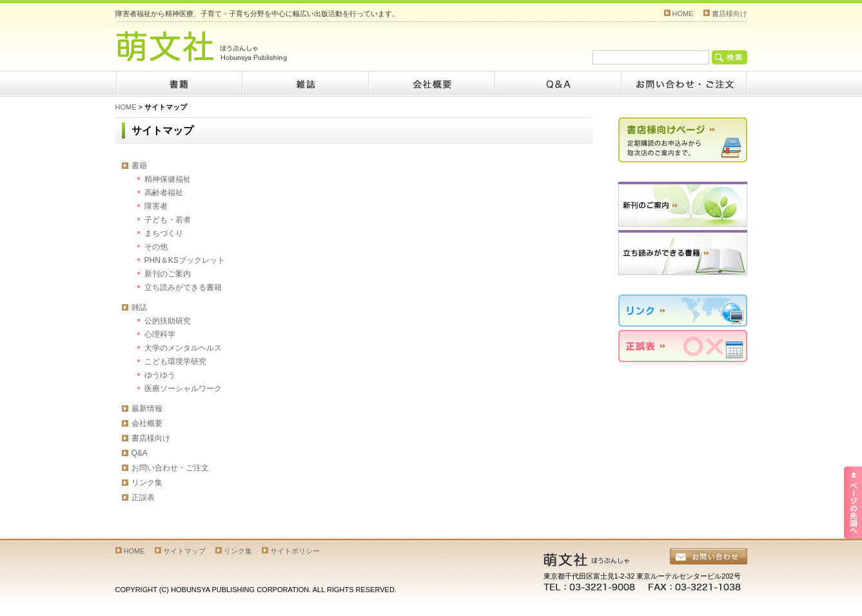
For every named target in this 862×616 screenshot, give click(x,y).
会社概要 (431, 84)
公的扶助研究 (168, 321)
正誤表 (143, 497)
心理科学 (160, 334)
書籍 (179, 84)
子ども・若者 (168, 220)
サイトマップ (184, 551)
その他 (156, 247)
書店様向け (730, 14)
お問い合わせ (684, 84)
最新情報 (147, 409)
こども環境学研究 (175, 361)
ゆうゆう (160, 375)
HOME (683, 14)
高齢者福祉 (164, 193)
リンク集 (147, 483)
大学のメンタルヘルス (183, 348)
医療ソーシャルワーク (183, 389)
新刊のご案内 (168, 274)
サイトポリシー (295, 551)
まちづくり (164, 233)
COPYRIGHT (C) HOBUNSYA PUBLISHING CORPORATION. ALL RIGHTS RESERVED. (256, 590)
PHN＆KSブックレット (185, 260)
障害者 (156, 206)
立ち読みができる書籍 (183, 287)
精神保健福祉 (168, 179)
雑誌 (305, 84)
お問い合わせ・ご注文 (170, 468)
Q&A (558, 84)
